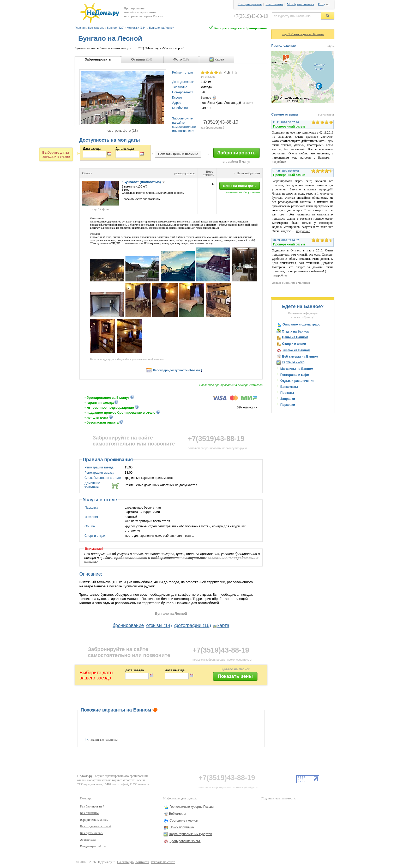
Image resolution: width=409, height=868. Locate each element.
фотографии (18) (193, 625)
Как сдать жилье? (92, 833)
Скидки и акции (294, 344)
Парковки (288, 405)
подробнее (279, 162)
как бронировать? (212, 128)
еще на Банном (303, 34)
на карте (247, 103)
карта (223, 625)
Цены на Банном (295, 337)
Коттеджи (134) (137, 28)
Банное (206, 98)
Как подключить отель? (96, 826)
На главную (125, 862)
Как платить (274, 4)
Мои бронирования (300, 4)
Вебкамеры (177, 814)
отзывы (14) (159, 625)
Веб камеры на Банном (300, 357)
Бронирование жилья (185, 841)
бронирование (128, 625)
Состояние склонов (184, 821)
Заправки (288, 399)
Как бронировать (250, 4)
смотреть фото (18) (123, 131)
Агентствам (88, 840)
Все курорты (96, 28)
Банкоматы (289, 387)
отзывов (208, 77)
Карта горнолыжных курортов (191, 834)
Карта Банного (293, 362)
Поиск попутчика (182, 827)
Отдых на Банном (296, 331)
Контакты (142, 862)
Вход (321, 4)
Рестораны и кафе (295, 375)
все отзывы (326, 114)
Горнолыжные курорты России (192, 807)
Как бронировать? (92, 806)
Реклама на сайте (163, 862)
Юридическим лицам (94, 820)
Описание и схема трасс (301, 324)
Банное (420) (116, 28)
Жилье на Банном (296, 350)
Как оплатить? (90, 813)
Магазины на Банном (297, 369)
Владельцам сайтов (93, 846)
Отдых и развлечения (297, 381)
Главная (80, 28)
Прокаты (287, 393)
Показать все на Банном (103, 740)
